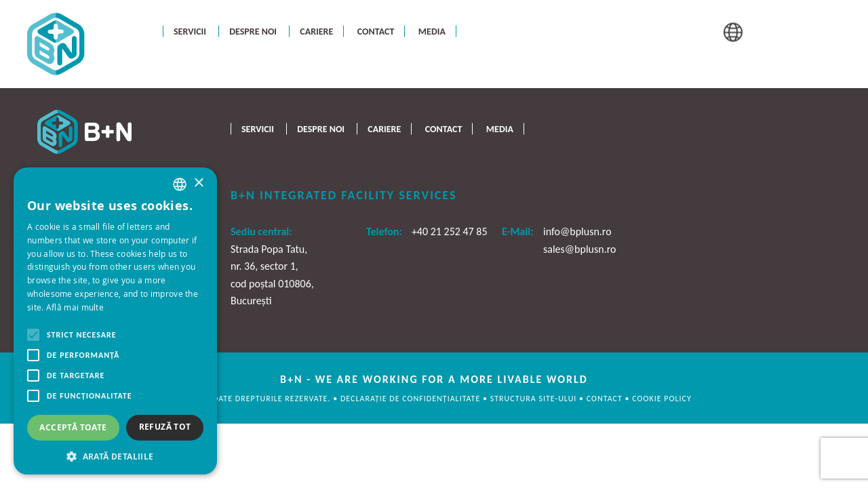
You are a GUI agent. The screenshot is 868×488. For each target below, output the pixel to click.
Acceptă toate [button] (73, 427)
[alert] (115, 321)
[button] (115, 455)
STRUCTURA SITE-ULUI (535, 399)
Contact (376, 31)
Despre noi (253, 31)
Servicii (190, 31)
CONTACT (606, 399)
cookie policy (662, 399)
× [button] (198, 183)
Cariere (316, 31)
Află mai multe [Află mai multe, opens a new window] (75, 307)
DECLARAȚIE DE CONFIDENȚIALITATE (412, 399)
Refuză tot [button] (165, 427)
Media (432, 31)
